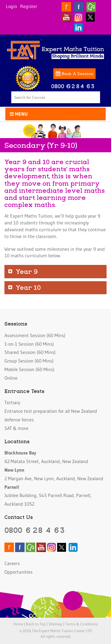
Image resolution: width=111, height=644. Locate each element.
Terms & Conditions (82, 624)
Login (12, 6)
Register (29, 6)
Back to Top (36, 624)
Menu (19, 114)
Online (11, 378)
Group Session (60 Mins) (29, 361)
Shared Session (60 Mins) (30, 352)
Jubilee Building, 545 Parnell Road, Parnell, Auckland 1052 (48, 496)
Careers (12, 563)
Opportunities (18, 572)
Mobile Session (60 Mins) (29, 369)
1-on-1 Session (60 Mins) (29, 344)
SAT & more (16, 428)
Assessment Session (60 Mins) (35, 335)
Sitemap (55, 624)
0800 (35, 530)
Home (18, 624)
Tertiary (12, 402)
